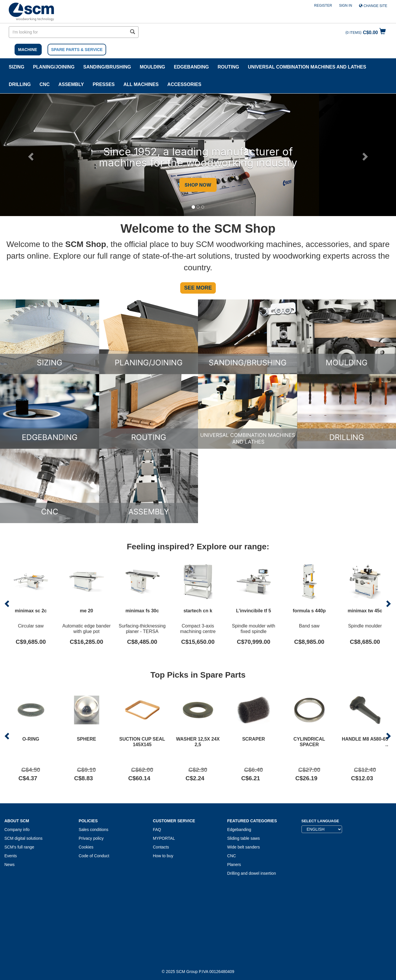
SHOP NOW (198, 185)
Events (11, 856)
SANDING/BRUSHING (107, 67)
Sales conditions (94, 830)
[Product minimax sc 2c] (31, 604)
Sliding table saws (243, 838)
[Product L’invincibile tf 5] (254, 604)
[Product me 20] (86, 604)
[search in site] (68, 32)
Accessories (184, 84)
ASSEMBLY (71, 84)
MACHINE (28, 50)
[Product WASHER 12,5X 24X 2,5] (198, 736)
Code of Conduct (94, 856)
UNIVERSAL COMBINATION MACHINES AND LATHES (307, 67)
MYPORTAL (164, 838)
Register (323, 6)
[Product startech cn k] (198, 604)
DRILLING (20, 84)
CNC (45, 84)
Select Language (320, 821)
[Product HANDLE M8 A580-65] (365, 736)
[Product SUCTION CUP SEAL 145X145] (142, 736)
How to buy (163, 856)
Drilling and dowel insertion (252, 873)
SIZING (16, 67)
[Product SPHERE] (86, 736)
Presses (104, 84)
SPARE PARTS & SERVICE (77, 50)
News (9, 865)
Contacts (161, 847)
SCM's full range (19, 847)
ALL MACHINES (141, 84)
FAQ (157, 830)
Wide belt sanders (243, 847)
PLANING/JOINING (54, 67)
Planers (234, 865)
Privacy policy (91, 838)
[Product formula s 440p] (309, 604)
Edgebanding (191, 67)
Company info (17, 830)
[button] (30, 155)
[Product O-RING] (31, 736)
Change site (373, 6)
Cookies (86, 847)
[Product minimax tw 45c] (365, 604)
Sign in (346, 6)
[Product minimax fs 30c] (142, 604)
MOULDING (152, 67)
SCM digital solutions (23, 838)
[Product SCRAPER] (254, 736)
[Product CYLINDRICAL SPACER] (309, 736)
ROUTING (228, 67)
